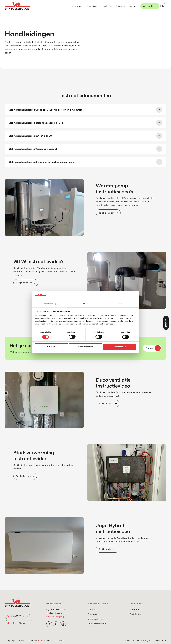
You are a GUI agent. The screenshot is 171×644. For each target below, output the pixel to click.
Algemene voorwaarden (156, 640)
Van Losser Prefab (97, 624)
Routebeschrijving (55, 617)
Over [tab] (121, 303)
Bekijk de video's (106, 213)
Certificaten (135, 614)
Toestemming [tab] (50, 304)
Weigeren (51, 347)
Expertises (92, 6)
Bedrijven (107, 6)
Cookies (139, 640)
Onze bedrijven (95, 619)
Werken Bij (148, 6)
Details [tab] (85, 303)
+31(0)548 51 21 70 (19, 616)
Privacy (129, 640)
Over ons (76, 6)
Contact (133, 6)
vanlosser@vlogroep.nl (21, 623)
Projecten (120, 6)
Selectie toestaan (85, 347)
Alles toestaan (120, 347)
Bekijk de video (106, 403)
